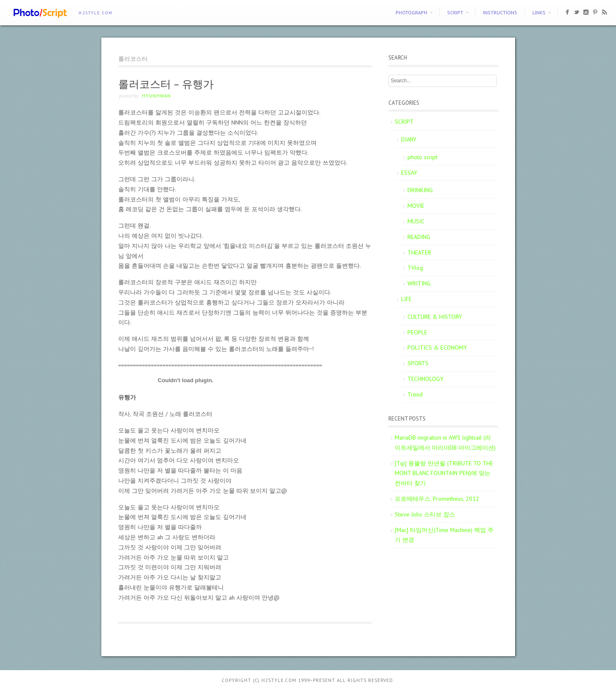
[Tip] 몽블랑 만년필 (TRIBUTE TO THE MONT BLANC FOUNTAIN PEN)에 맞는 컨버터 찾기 (444, 473)
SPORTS (418, 363)
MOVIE (416, 206)
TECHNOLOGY (425, 379)
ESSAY (409, 173)
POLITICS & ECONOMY (437, 348)
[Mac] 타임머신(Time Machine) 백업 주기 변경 (444, 535)
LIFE (406, 299)
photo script (422, 157)
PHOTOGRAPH (411, 12)
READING (419, 237)
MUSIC (416, 221)
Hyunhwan (156, 96)
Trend (415, 394)
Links (539, 12)
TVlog (415, 268)
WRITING (419, 283)
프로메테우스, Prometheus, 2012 (437, 499)
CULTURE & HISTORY (435, 317)
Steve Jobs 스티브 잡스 (425, 514)
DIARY (409, 139)
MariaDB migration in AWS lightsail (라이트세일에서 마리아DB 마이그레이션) (445, 443)
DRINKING (420, 190)
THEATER (419, 253)
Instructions (500, 12)
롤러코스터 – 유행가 (166, 84)
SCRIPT (455, 12)
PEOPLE (417, 332)
